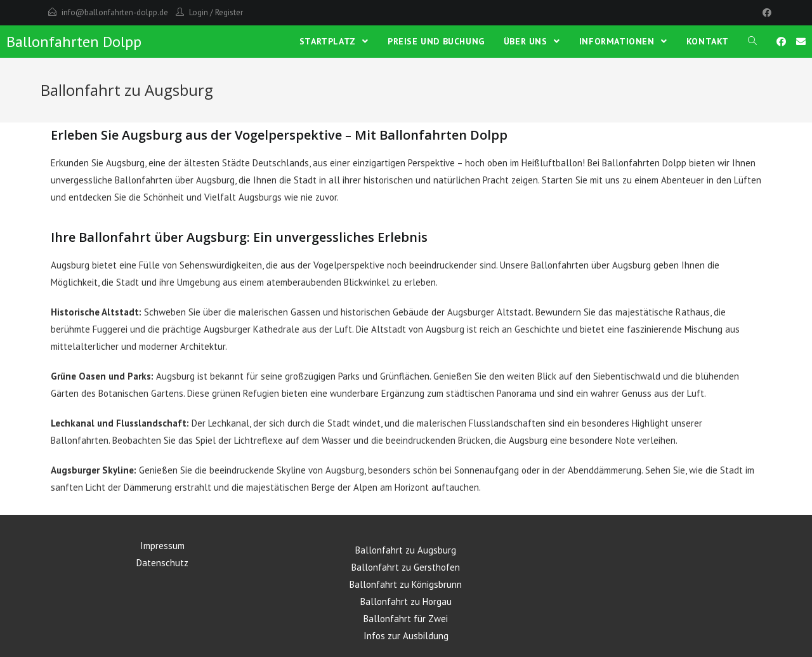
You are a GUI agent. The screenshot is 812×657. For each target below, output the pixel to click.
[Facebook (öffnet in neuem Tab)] (781, 42)
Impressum (162, 546)
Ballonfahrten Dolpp (74, 42)
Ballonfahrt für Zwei (406, 619)
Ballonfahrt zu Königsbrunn (406, 584)
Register (229, 12)
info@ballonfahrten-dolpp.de (115, 12)
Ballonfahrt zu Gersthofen (406, 567)
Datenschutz (162, 563)
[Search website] (752, 41)
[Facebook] (765, 13)
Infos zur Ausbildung (406, 636)
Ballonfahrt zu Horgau (406, 601)
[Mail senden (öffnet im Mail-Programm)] (801, 42)
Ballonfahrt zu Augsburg (406, 550)
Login (199, 12)
